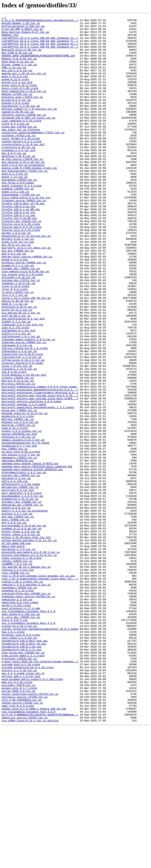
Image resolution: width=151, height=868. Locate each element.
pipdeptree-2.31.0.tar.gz (20, 596)
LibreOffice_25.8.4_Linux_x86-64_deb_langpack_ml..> (40, 50)
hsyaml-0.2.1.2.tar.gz (18, 316)
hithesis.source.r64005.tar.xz (24, 312)
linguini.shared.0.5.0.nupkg (22, 433)
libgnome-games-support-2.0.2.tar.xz (28, 404)
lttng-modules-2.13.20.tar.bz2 (24, 447)
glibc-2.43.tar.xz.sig (18, 287)
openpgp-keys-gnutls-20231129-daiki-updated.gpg (37, 557)
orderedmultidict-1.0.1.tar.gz (24, 564)
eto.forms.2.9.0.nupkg (18, 216)
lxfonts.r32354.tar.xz (18, 450)
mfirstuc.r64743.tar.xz (18, 457)
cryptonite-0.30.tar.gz (18, 174)
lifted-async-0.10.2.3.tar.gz (23, 429)
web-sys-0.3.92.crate (17, 816)
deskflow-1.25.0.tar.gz (18, 184)
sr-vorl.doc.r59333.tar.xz (21, 738)
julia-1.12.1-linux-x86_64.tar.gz (26, 355)
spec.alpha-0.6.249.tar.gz (21, 734)
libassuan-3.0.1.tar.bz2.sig (22, 387)
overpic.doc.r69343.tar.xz (21, 567)
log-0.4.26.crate (14, 443)
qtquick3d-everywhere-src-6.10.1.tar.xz (31, 660)
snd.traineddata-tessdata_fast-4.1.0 (28, 730)
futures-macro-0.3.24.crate (22, 270)
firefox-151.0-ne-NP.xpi (19, 259)
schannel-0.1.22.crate (18, 706)
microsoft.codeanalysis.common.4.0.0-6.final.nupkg (39, 461)
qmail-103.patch (13, 652)
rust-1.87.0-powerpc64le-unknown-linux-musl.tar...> (40, 691)
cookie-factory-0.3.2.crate (22, 167)
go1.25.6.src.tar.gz (16, 291)
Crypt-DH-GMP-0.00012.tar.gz (22, 32)
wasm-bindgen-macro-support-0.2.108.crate (32, 812)
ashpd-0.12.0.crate (15, 92)
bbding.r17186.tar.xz (17, 110)
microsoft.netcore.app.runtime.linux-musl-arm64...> (40, 475)
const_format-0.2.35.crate (21, 163)
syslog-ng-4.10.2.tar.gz (19, 748)
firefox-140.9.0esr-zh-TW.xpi (23, 241)
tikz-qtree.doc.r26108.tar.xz (23, 780)
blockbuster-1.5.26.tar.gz (21, 124)
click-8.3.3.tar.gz (15, 145)
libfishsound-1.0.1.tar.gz (21, 401)
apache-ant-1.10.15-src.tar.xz (24, 85)
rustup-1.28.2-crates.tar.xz (22, 695)
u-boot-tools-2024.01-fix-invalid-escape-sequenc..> (40, 791)
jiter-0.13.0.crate (15, 340)
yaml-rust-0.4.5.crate (18, 844)
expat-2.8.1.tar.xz (15, 227)
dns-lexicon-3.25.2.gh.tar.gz (23, 191)
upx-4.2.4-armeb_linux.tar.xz (23, 805)
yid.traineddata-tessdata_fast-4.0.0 (28, 851)
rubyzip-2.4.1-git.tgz (18, 681)
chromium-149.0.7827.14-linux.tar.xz (28, 138)
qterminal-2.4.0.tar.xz (18, 656)
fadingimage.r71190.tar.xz (21, 230)
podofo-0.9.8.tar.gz (16, 606)
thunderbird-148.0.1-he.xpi (22, 773)
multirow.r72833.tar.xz (18, 507)
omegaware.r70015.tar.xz (19, 546)
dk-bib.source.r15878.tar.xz (22, 188)
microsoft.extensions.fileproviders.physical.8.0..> (40, 468)
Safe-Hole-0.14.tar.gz (18, 71)
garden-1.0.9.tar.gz (16, 277)
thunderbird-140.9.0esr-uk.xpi (24, 769)
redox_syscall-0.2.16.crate (22, 667)
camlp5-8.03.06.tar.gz (18, 131)
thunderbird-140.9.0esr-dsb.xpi (25, 766)
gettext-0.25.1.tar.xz (18, 284)
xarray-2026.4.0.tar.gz (18, 826)
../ (4, 18)
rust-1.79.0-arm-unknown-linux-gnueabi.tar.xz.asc (38, 688)
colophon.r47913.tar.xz (18, 160)
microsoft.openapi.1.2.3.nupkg (24, 482)
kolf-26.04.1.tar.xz (16, 376)
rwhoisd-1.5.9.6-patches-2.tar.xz (26, 699)
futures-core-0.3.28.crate (21, 266)
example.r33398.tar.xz (18, 223)
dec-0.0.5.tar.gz (14, 181)
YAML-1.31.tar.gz (14, 78)
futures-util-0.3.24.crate (21, 273)
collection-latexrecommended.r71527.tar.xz (33, 156)
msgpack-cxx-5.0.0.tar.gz (20, 504)
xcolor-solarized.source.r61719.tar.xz (30, 830)
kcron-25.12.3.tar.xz (17, 369)
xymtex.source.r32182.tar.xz (22, 840)
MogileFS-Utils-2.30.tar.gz (22, 57)
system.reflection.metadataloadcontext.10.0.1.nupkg (40, 752)
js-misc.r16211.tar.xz (18, 348)
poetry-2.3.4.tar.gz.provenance (25, 610)
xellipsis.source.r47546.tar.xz (25, 833)
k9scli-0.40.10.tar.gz (18, 358)
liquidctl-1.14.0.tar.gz (19, 440)
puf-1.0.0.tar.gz (14, 624)
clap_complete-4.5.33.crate (22, 142)
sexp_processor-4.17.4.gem (21, 727)
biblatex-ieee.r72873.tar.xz (22, 113)
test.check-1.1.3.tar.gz (19, 762)
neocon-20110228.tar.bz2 (19, 518)
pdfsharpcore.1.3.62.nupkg (21, 578)
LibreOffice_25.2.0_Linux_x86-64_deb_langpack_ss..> (40, 43)
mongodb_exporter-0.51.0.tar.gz (25, 493)
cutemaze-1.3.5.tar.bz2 (18, 177)
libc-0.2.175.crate (15, 390)
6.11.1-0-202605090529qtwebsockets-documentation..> (40, 21)
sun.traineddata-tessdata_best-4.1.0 (28, 745)
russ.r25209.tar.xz (15, 684)
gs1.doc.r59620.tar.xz (18, 298)
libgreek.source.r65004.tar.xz (24, 408)
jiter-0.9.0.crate (15, 344)
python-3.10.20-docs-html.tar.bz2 (26, 642)
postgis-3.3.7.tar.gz (17, 613)
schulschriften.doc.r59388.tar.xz (26, 709)
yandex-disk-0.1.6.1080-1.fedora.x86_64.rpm (34, 848)
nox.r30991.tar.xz (15, 535)
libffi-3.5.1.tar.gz (16, 397)
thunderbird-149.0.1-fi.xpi (22, 777)
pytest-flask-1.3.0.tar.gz (21, 635)
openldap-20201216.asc (18, 550)
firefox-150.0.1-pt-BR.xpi (21, 248)
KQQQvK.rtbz (10, 39)
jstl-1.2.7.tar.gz (15, 351)
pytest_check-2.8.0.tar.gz (21, 638)
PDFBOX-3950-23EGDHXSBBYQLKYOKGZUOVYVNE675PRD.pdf (38, 64)
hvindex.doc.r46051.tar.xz (21, 319)
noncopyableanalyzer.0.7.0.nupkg (25, 528)
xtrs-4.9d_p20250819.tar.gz (22, 837)
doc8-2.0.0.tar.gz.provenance (23, 195)
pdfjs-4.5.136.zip (15, 574)
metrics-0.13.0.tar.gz (18, 454)
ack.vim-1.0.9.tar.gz (17, 82)
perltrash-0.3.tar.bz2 (18, 585)
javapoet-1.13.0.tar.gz (18, 337)
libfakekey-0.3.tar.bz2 (18, 394)
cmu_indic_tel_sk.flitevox (21, 152)
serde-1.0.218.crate (16, 723)
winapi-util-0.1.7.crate (19, 823)
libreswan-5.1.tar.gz (17, 411)
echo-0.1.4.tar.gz (15, 206)
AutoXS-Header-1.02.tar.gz (21, 25)
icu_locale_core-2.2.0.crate (22, 326)
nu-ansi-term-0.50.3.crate (21, 539)
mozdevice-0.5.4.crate (18, 496)
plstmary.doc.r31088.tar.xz (22, 599)
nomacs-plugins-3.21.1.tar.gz (23, 525)
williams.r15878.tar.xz (18, 819)
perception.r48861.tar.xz (20, 582)
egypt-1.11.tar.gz (15, 209)
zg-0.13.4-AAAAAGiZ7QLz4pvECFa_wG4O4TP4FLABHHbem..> (40, 855)
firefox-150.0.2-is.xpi (18, 255)
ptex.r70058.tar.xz (15, 621)
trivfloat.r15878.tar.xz (19, 787)
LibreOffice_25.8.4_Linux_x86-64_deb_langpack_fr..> (40, 46)
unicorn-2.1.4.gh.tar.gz (19, 801)
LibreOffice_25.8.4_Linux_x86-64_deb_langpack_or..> (40, 53)
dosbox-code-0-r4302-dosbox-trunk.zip (29, 199)
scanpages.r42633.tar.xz (19, 702)
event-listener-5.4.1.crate (22, 220)
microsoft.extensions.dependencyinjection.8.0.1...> (40, 465)
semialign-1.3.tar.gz (17, 716)
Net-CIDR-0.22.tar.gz (17, 60)
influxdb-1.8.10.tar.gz (18, 330)
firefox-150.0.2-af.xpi (18, 252)
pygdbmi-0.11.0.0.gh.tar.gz (22, 631)
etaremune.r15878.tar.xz (19, 213)
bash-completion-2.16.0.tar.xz (24, 106)
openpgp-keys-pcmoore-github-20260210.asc (32, 560)
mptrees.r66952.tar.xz (18, 500)
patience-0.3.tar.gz (16, 571)
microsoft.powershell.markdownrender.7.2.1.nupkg (38, 486)
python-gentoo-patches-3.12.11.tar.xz (29, 645)
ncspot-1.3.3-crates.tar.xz (22, 514)
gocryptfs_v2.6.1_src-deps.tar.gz (26, 294)
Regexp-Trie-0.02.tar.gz (19, 67)
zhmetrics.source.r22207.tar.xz (25, 858)
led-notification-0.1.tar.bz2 (23, 379)
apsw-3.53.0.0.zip (15, 89)
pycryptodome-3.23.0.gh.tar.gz (24, 628)
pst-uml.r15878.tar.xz (18, 617)
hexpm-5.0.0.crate (15, 309)
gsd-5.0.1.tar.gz (14, 301)
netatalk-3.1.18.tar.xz (18, 521)
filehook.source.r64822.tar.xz (24, 238)
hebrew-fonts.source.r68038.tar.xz (27, 305)
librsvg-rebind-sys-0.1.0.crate (25, 415)
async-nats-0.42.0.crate (19, 99)
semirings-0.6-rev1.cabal (20, 720)
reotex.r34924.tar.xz (17, 670)
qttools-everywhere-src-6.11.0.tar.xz (29, 663)
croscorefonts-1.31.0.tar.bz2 (23, 170)
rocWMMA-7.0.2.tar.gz (17, 674)
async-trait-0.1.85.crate (20, 103)
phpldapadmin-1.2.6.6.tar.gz (22, 592)
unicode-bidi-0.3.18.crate (21, 794)
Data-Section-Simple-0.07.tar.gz (25, 35)
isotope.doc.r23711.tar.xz (21, 333)
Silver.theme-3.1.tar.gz (19, 74)
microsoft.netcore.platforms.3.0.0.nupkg (31, 479)
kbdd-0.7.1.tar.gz (15, 362)
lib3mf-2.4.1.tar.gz (16, 383)
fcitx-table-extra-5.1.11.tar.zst (26, 234)
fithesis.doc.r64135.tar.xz (22, 262)
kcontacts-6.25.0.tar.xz (19, 365)
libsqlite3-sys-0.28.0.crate (22, 422)
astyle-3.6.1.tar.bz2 (17, 96)
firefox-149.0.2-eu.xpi (18, 245)
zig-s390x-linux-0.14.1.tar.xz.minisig (30, 862)
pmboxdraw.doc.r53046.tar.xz (22, 603)
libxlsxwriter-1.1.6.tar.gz (22, 426)
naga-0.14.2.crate (15, 511)
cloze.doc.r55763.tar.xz (19, 149)
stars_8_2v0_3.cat (15, 741)
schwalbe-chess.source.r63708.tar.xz (28, 713)
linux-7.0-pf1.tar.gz (17, 436)
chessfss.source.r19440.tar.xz (24, 135)
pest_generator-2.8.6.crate (22, 589)
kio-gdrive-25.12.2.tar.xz (21, 372)
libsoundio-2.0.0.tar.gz (19, 418)
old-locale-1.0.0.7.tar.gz (21, 543)
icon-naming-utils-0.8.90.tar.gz (25, 323)
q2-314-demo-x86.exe (16, 649)
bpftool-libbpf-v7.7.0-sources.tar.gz (29, 128)
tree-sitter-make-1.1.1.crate (23, 784)
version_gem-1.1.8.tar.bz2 (21, 809)
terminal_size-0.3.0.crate (21, 759)
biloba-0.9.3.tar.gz (16, 117)
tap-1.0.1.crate (13, 755)
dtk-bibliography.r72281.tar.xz (25, 202)
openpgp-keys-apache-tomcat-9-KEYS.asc (30, 553)
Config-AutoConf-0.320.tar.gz (23, 28)
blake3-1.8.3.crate (15, 121)
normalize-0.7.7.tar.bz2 (19, 532)
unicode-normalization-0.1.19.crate (28, 798)
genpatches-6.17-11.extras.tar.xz (26, 280)
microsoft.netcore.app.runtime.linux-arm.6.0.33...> (40, 472)
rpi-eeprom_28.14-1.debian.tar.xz (26, 677)
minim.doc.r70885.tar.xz (19, 489)
